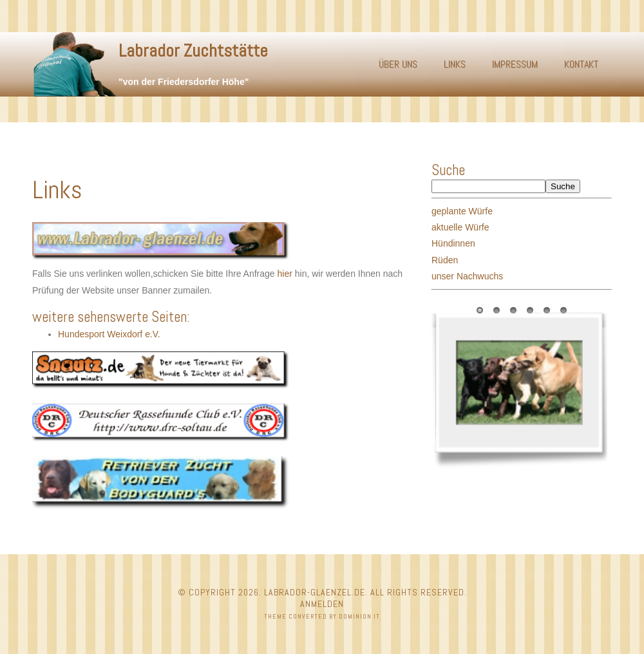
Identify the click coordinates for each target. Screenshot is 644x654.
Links (455, 64)
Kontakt (581, 64)
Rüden (445, 260)
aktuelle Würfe (460, 227)
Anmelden (322, 604)
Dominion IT (359, 616)
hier (285, 274)
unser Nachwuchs (467, 276)
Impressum (515, 64)
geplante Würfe (462, 211)
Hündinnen (453, 243)
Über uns (398, 64)
